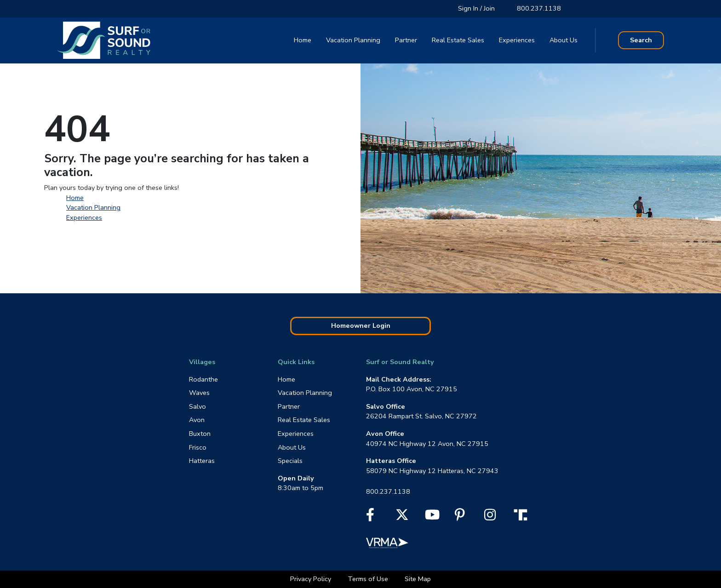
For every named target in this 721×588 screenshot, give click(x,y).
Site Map (418, 579)
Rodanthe (203, 379)
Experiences (517, 40)
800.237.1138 (539, 8)
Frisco (198, 447)
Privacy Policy (312, 579)
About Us (564, 40)
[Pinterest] (460, 517)
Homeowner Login (361, 325)
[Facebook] (370, 517)
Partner (406, 40)
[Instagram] (490, 517)
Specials (290, 461)
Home (303, 40)
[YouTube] (432, 517)
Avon (197, 420)
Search (641, 40)
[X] (402, 517)
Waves (199, 393)
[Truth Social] (523, 514)
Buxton (200, 434)
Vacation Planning (353, 40)
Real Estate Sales (458, 40)
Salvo (197, 406)
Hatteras (202, 461)
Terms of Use (369, 579)
